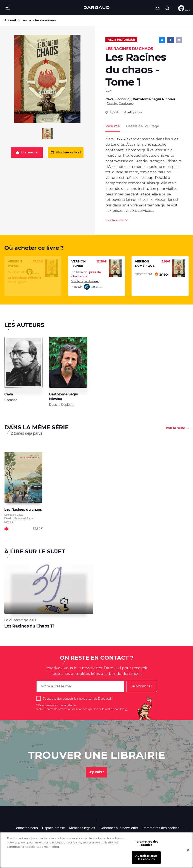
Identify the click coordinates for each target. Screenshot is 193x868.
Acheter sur (151, 274)
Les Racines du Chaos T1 (29, 626)
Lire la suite (114, 220)
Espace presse (54, 828)
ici (126, 709)
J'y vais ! (96, 772)
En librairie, (86, 274)
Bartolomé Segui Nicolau (154, 99)
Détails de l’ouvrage (142, 126)
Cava (110, 99)
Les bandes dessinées (39, 20)
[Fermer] (188, 853)
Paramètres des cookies (161, 828)
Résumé (113, 126)
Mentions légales (82, 828)
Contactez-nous (26, 828)
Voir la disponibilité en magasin (87, 285)
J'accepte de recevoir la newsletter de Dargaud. (77, 699)
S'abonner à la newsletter (119, 828)
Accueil (10, 20)
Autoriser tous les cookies (146, 861)
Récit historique (121, 40)
